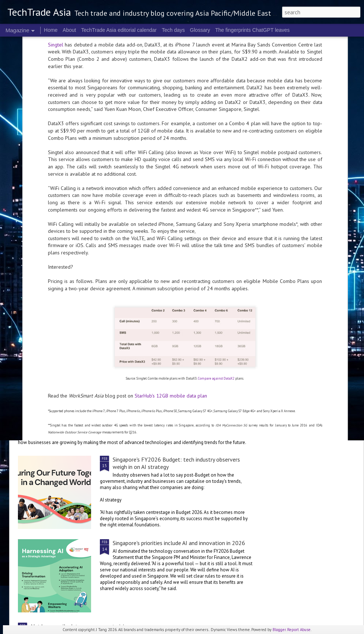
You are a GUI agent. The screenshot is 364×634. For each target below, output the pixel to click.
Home (51, 30)
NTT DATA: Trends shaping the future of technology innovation (108, 409)
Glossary (200, 30)
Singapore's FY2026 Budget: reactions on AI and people (181, 269)
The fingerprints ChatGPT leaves (252, 30)
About (69, 30)
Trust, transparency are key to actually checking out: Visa (100, 353)
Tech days (173, 30)
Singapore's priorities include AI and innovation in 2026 (179, 543)
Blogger (279, 630)
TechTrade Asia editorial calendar (119, 30)
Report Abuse (299, 630)
